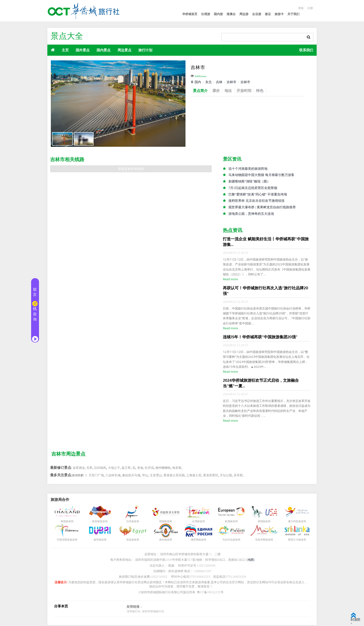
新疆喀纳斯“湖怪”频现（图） (249, 182)
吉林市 (231, 82)
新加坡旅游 (99, 522)
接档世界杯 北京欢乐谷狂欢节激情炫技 (257, 201)
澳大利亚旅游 (296, 522)
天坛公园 (226, 476)
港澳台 (231, 14)
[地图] (251, 561)
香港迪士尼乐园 (174, 476)
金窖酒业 (79, 469)
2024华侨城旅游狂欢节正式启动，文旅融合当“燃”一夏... (261, 384)
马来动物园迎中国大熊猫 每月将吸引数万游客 (261, 175)
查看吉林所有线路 (131, 169)
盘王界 (126, 469)
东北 (208, 82)
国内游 (218, 14)
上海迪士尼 (194, 476)
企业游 (257, 14)
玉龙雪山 (156, 476)
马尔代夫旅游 (230, 540)
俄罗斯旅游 (197, 540)
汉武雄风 (100, 469)
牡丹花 (149, 469)
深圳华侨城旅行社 (153, 612)
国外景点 (83, 50)
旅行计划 (145, 50)
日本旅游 (131, 522)
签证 (268, 14)
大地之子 (114, 469)
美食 (140, 469)
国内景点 (104, 50)
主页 (65, 50)
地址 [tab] (230, 90)
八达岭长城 (113, 476)
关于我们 (293, 14)
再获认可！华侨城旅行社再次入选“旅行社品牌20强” (265, 291)
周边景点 (124, 50)
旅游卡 (279, 14)
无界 (89, 469)
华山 (145, 476)
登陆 (300, 8)
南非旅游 (164, 540)
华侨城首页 (190, 14)
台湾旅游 (197, 522)
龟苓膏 (177, 469)
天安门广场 (96, 476)
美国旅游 (263, 522)
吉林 (219, 82)
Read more (230, 280)
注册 (310, 8)
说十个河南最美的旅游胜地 (248, 169)
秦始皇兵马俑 (131, 476)
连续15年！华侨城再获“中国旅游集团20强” (260, 338)
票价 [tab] (218, 90)
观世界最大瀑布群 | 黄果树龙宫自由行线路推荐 (262, 208)
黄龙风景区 (211, 476)
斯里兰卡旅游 (296, 540)
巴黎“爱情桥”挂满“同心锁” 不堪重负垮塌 (258, 195)
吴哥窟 (238, 476)
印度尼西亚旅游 (66, 540)
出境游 (206, 14)
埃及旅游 (131, 540)
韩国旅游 (164, 522)
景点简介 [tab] (201, 90)
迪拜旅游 (99, 540)
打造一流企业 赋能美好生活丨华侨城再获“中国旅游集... (266, 242)
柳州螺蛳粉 (163, 469)
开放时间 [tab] (247, 90)
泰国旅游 (66, 522)
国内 (198, 82)
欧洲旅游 (230, 522)
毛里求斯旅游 (263, 540)
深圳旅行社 (133, 612)
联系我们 (306, 50)
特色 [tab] (264, 90)
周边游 (244, 14)
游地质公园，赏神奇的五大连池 (251, 214)
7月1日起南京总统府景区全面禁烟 (253, 188)
